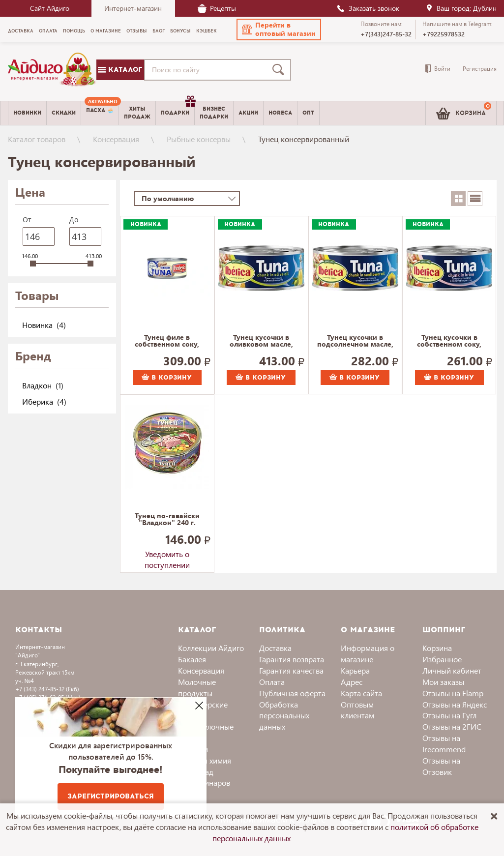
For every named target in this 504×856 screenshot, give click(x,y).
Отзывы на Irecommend (444, 743)
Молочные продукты (197, 687)
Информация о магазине (368, 653)
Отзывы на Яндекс (455, 704)
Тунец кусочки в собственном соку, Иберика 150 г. (449, 341)
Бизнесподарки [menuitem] (214, 113)
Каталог (120, 70)
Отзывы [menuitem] (137, 31)
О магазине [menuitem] (106, 31)
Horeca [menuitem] (280, 113)
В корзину (167, 378)
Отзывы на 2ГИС (452, 726)
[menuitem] (100, 113)
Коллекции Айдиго (211, 648)
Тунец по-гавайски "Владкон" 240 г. (167, 520)
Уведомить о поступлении (167, 556)
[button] (279, 30)
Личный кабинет (452, 670)
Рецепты (217, 8)
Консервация (116, 139)
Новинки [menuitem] (27, 113)
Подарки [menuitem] (178, 109)
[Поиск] (280, 70)
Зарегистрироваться (111, 796)
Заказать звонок (368, 8)
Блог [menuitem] (159, 31)
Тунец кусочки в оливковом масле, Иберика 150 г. (261, 341)
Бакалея (192, 659)
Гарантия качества (291, 670)
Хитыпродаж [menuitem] (137, 113)
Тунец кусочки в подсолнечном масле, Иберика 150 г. (355, 341)
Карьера (355, 670)
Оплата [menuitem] (48, 31)
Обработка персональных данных (284, 716)
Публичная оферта (292, 693)
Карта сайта (361, 693)
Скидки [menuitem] (64, 113)
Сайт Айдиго (50, 8)
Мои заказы (443, 682)
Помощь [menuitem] (74, 31)
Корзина (437, 648)
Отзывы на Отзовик (441, 766)
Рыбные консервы (199, 139)
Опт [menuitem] (308, 113)
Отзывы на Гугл (449, 715)
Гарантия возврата (292, 659)
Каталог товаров (37, 139)
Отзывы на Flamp (453, 693)
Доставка (275, 648)
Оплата (272, 682)
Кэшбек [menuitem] (207, 31)
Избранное (442, 659)
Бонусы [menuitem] (180, 31)
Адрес (352, 682)
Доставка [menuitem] (21, 31)
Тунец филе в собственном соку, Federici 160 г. (167, 341)
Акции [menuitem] (248, 113)
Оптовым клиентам (357, 710)
